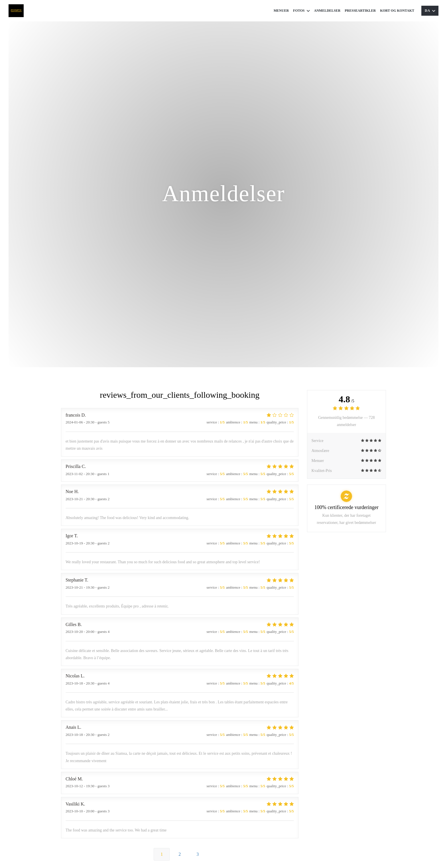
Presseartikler (360, 11)
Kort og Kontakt (397, 11)
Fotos (301, 11)
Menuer (281, 11)
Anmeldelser (327, 11)
